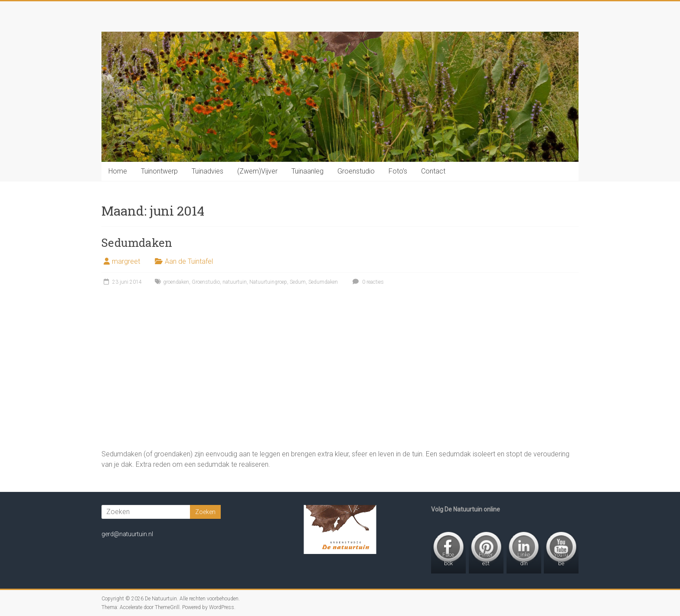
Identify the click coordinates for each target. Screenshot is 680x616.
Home (118, 171)
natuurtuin (235, 282)
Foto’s (398, 171)
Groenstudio (356, 171)
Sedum (298, 282)
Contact (433, 171)
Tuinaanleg (307, 171)
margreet (126, 261)
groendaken (176, 282)
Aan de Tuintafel (189, 261)
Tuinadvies (208, 171)
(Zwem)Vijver (257, 171)
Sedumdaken (137, 242)
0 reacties (367, 282)
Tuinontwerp (159, 171)
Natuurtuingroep (268, 282)
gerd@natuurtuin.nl (127, 534)
